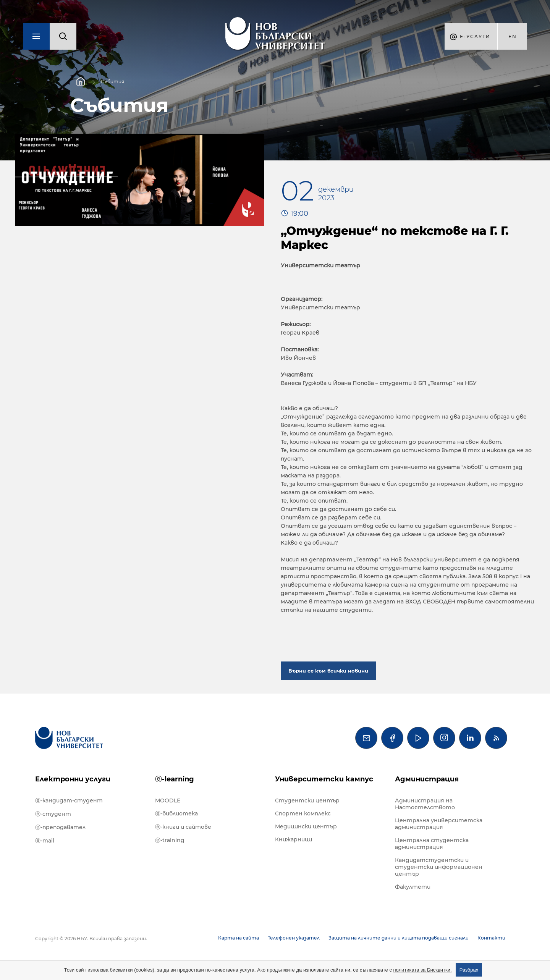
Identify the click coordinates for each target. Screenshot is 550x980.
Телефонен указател (294, 938)
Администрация (427, 779)
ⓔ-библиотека (176, 813)
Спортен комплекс (303, 813)
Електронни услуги (73, 779)
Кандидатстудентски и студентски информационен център (439, 867)
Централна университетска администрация (439, 824)
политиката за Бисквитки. (423, 970)
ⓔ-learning (175, 779)
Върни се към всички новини (328, 671)
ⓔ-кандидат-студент (69, 800)
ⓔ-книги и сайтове (183, 827)
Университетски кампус (324, 779)
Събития (112, 82)
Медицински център (306, 826)
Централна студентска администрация (432, 844)
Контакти (491, 938)
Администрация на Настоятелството (425, 804)
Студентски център (307, 800)
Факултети (413, 887)
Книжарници (294, 839)
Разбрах (469, 970)
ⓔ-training (170, 840)
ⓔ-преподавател (60, 827)
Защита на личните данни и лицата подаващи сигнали (399, 938)
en (513, 36)
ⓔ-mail (45, 841)
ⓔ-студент (53, 814)
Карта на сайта (239, 938)
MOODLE (168, 800)
